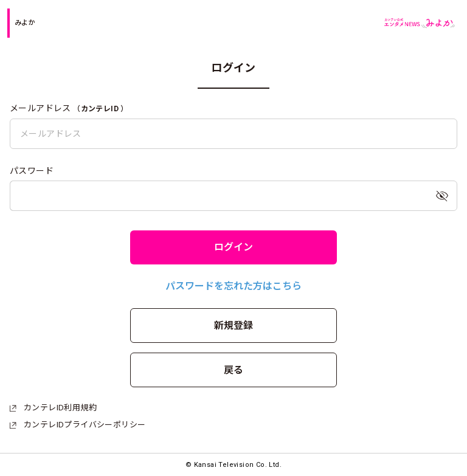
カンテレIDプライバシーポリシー (78, 425)
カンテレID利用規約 (53, 408)
